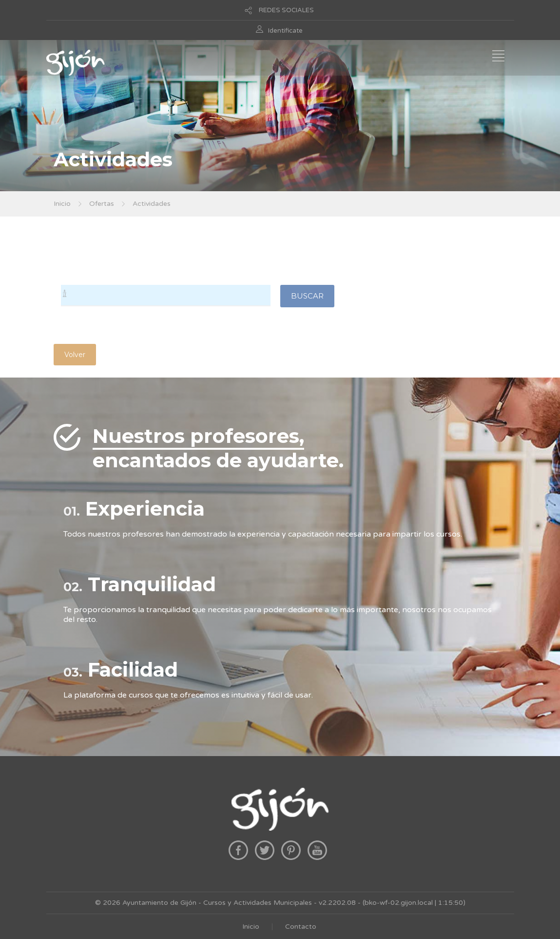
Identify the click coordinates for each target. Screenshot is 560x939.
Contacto (301, 927)
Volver (75, 355)
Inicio (62, 204)
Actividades (152, 204)
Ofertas (102, 204)
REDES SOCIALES (286, 10)
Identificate (285, 31)
